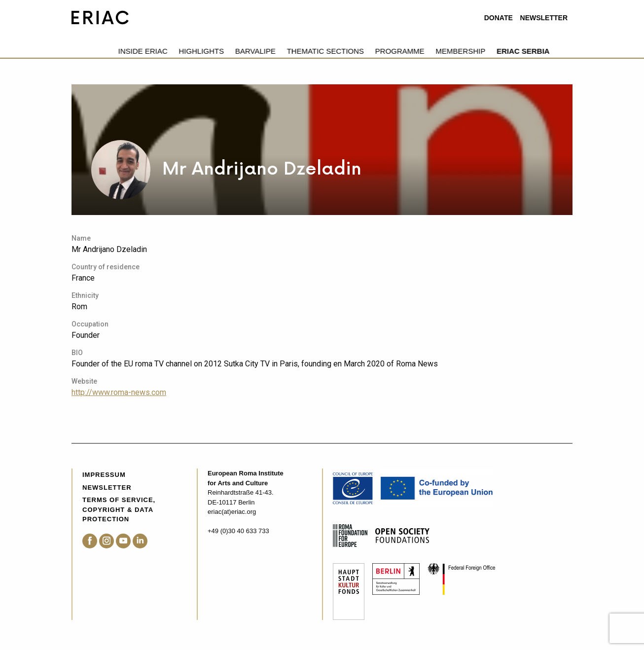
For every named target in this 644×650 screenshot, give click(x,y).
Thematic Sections (279, 51)
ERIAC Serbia (476, 51)
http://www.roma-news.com (119, 392)
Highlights (155, 51)
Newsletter (544, 18)
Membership (414, 51)
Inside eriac (96, 51)
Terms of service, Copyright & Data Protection (119, 509)
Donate (499, 18)
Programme (353, 51)
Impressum (104, 475)
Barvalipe (209, 51)
